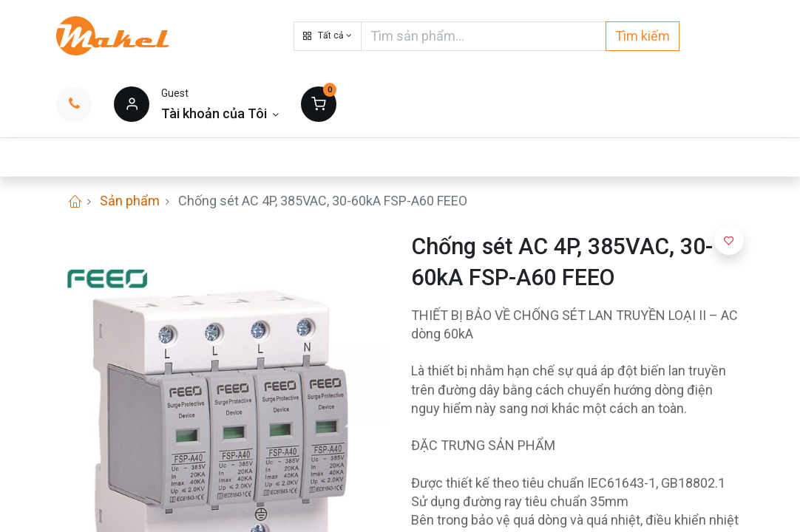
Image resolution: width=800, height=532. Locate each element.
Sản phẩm (130, 201)
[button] (328, 36)
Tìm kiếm (643, 36)
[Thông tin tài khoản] (220, 113)
